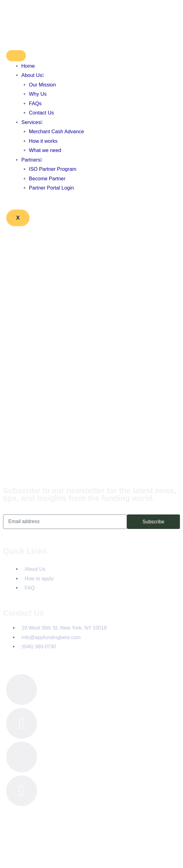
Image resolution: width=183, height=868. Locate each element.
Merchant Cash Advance (57, 131)
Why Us (38, 94)
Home (28, 66)
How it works (43, 141)
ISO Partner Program (53, 169)
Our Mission (43, 85)
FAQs (35, 103)
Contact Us (41, 113)
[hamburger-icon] (16, 56)
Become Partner (47, 178)
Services (32, 122)
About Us (33, 75)
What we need (45, 150)
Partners (32, 160)
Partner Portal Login (51, 188)
